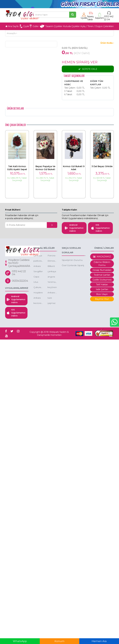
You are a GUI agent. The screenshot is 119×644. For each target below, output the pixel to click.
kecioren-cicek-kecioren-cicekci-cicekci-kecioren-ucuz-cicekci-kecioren (38, 303)
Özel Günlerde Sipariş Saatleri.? (73, 266)
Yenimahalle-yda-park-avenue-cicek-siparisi (52, 282)
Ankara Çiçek (37, 266)
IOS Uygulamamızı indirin (100, 228)
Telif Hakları (102, 285)
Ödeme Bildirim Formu (102, 264)
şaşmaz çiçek (51, 303)
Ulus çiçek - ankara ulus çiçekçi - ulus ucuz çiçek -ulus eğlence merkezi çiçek (38, 282)
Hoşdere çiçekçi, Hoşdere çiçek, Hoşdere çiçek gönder (38, 293)
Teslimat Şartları (102, 275)
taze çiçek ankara (51, 298)
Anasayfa (11, 33)
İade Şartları (102, 289)
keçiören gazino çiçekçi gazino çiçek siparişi (52, 287)
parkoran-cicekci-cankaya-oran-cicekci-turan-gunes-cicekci (38, 261)
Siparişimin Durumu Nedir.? (72, 260)
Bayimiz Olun (102, 299)
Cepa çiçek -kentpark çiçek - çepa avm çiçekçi (38, 277)
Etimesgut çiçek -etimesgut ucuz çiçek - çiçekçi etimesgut (52, 261)
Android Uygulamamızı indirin (74, 228)
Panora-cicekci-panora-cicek (52, 256)
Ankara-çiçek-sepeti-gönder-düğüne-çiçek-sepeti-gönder (52, 293)
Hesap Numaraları (102, 270)
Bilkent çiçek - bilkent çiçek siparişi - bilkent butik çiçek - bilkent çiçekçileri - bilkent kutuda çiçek (52, 266)
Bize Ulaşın (102, 294)
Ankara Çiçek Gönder (38, 298)
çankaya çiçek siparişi (52, 272)
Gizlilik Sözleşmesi (102, 280)
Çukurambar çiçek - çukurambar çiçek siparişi (38, 287)
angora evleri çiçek (51, 277)
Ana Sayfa (12, 26)
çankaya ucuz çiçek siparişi (38, 256)
